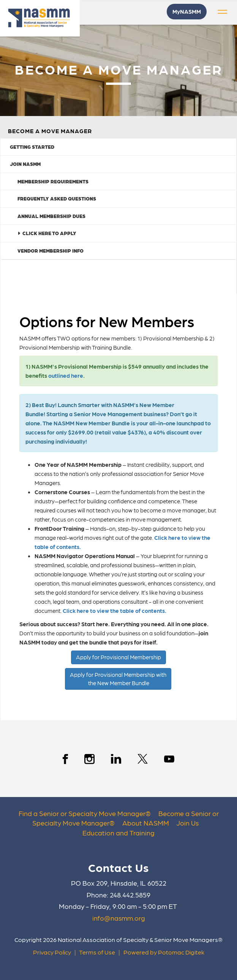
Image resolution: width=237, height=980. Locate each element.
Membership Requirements (53, 181)
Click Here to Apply (47, 233)
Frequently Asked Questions (57, 198)
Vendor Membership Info (51, 251)
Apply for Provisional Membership (118, 657)
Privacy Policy (52, 952)
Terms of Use (97, 952)
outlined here (66, 375)
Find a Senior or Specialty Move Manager (82, 813)
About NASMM (146, 823)
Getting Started (32, 147)
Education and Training (118, 833)
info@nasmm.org (119, 918)
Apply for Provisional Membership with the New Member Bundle (118, 679)
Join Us (187, 823)
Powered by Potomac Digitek (164, 952)
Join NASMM (25, 164)
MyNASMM (187, 11)
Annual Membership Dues (51, 216)
